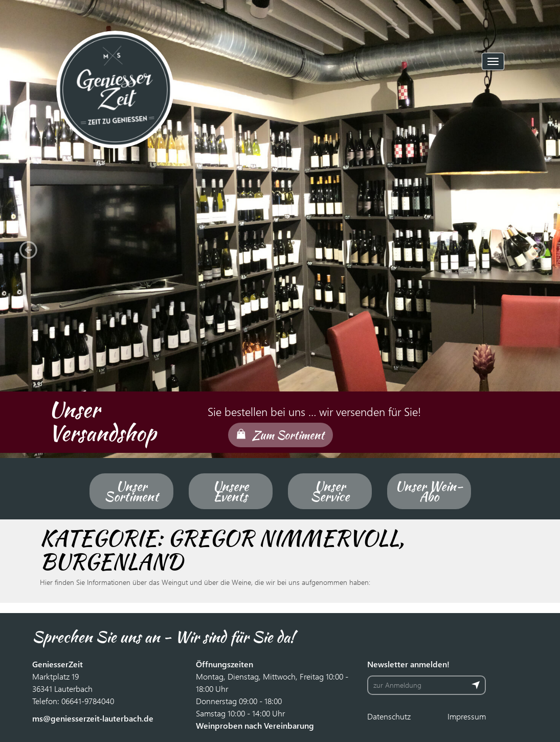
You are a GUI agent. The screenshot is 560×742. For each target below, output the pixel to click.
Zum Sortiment (288, 435)
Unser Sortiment (131, 491)
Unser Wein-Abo (429, 491)
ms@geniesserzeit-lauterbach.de (93, 718)
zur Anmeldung (397, 685)
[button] (26, 247)
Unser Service (330, 491)
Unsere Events (231, 491)
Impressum (467, 716)
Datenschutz (389, 716)
